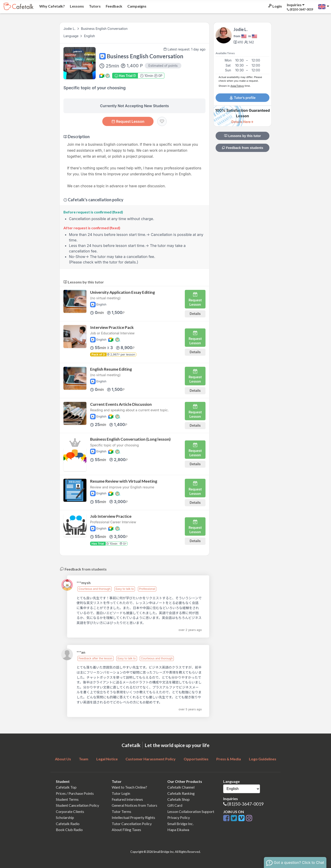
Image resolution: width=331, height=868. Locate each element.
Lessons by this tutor (243, 136)
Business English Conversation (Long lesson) (130, 439)
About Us (63, 759)
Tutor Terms (121, 811)
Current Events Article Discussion (121, 404)
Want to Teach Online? (129, 787)
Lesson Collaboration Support (191, 811)
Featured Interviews (127, 799)
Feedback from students (243, 148)
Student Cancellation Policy (77, 805)
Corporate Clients (70, 811)
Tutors (94, 6)
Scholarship (65, 817)
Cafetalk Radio (68, 824)
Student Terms (67, 799)
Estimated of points (163, 66)
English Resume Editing (111, 369)
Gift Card (175, 805)
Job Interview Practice (111, 516)
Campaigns (137, 6)
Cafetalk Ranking (181, 793)
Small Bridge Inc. (180, 824)
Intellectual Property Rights (133, 817)
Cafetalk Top (66, 787)
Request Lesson (128, 121)
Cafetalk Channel (181, 787)
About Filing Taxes (126, 830)
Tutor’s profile (242, 98)
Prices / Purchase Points (75, 793)
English (89, 36)
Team (84, 759)
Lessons (77, 6)
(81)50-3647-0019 (245, 804)
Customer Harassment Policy (151, 759)
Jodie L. (69, 29)
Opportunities (196, 759)
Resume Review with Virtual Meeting (124, 481)
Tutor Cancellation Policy (132, 824)
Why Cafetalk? (52, 6)
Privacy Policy (179, 817)
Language (71, 36)
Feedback (114, 6)
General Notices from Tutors (134, 805)
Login (275, 6)
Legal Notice (107, 759)
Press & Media (229, 759)
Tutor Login (121, 793)
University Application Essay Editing (123, 292)
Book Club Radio (69, 830)
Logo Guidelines (263, 759)
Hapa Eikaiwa (178, 830)
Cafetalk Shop (178, 799)
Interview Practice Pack (112, 327)
